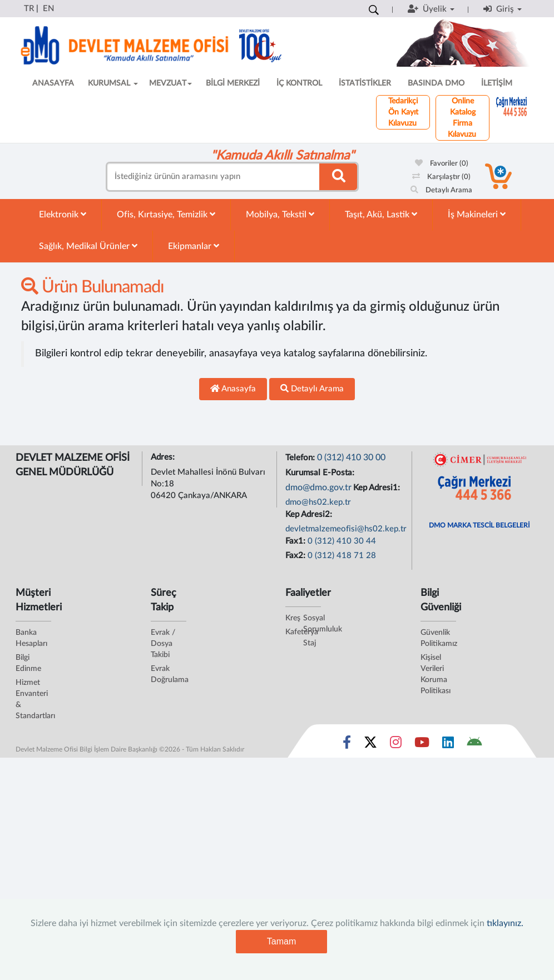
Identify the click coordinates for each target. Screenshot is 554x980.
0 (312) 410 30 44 (342, 541)
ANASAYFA (53, 83)
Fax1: (296, 541)
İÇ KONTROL (299, 83)
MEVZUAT (170, 83)
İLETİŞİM (497, 83)
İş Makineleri (477, 214)
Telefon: (301, 458)
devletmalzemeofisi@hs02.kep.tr (346, 529)
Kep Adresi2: (310, 514)
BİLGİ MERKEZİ (233, 83)
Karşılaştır (441, 177)
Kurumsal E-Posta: (321, 473)
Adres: (164, 457)
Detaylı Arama (441, 190)
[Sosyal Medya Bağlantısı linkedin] (448, 745)
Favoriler (442, 164)
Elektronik (63, 214)
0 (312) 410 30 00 (351, 457)
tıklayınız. (505, 923)
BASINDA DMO (436, 83)
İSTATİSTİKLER (365, 83)
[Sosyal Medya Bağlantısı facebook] (347, 745)
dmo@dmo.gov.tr (318, 487)
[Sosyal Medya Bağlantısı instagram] (396, 745)
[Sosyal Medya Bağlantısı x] (371, 745)
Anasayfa (233, 389)
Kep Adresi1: (378, 488)
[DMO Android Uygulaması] (474, 745)
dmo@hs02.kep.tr (318, 502)
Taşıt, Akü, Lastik (381, 214)
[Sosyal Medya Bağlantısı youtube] (422, 745)
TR (29, 9)
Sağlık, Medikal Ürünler (88, 246)
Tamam (281, 941)
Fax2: (296, 556)
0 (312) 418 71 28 (342, 556)
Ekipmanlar (194, 246)
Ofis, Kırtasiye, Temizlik (166, 214)
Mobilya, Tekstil (280, 214)
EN (48, 9)
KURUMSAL (113, 83)
